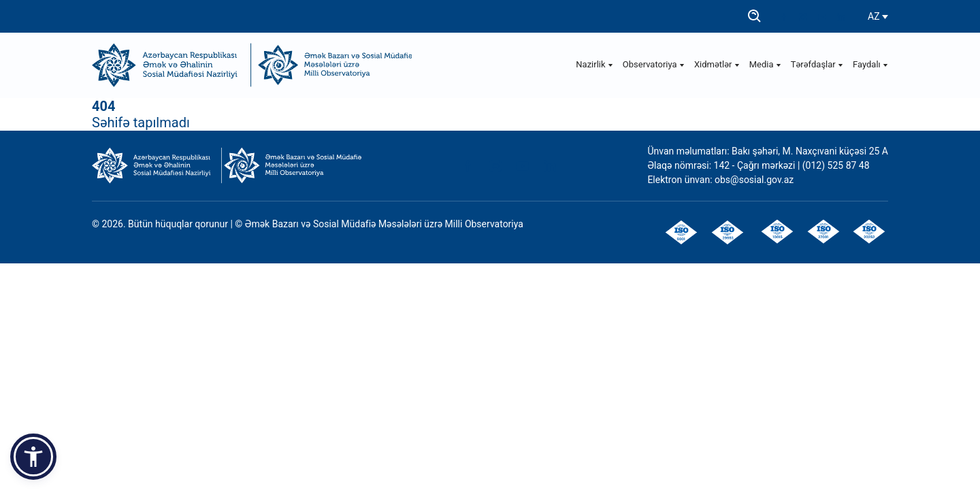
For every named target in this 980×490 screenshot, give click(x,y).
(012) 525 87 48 (836, 165)
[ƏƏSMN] (172, 65)
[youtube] (822, 17)
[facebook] (784, 17)
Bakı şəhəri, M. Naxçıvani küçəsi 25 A (810, 151)
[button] (33, 457)
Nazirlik (594, 64)
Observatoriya (654, 64)
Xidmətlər (717, 64)
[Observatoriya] (332, 65)
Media (765, 64)
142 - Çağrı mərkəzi (756, 165)
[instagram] (803, 17)
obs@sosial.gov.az (754, 180)
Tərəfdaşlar (817, 64)
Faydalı (870, 64)
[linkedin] (841, 17)
